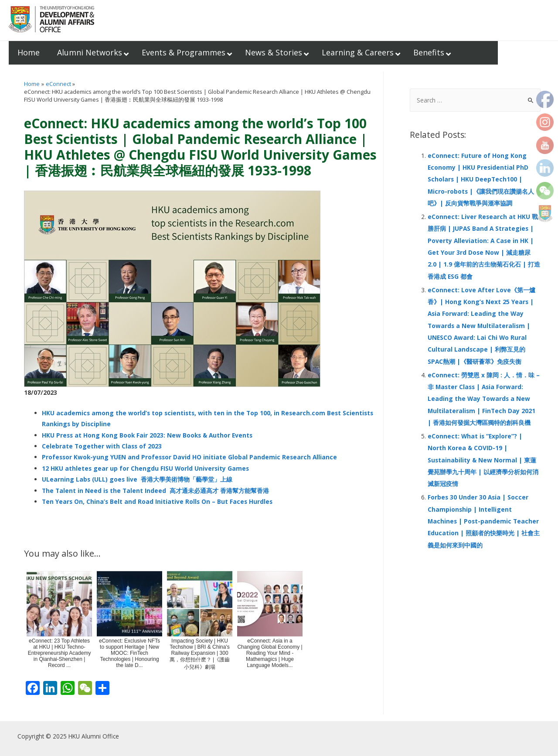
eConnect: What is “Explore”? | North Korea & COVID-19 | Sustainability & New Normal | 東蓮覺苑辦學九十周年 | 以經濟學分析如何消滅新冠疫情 (483, 460)
